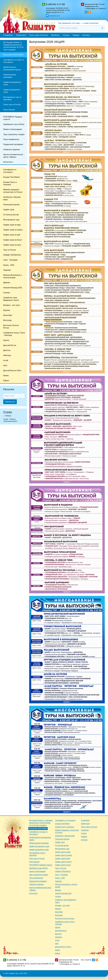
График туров (9, 210)
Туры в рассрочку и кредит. (14, 134)
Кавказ (6, 376)
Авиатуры (7, 355)
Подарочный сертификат (13, 144)
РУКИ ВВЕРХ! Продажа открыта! (13, 118)
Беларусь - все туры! (12, 305)
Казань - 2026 (9, 265)
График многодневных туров (12, 83)
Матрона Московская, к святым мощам (13, 276)
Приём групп (21, 35)
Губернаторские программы (10, 76)
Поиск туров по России (39, 35)
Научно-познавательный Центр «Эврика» (13, 156)
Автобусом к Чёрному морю (12, 198)
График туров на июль (12, 245)
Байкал (6, 381)
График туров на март (12, 225)
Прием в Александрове (13, 129)
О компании (8, 35)
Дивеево (7, 283)
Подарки (76, 35)
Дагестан (7, 350)
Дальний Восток (10, 345)
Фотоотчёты (8, 162)
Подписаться (10, 402)
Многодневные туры (11, 220)
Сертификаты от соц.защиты (10, 171)
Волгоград (7, 320)
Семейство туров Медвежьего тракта (11, 299)
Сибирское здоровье (12, 150)
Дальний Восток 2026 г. (13, 371)
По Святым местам (11, 215)
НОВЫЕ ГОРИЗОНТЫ (12, 255)
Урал (5, 365)
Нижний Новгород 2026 (13, 288)
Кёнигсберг (8, 315)
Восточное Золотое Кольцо (11, 327)
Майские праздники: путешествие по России (13, 191)
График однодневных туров (12, 91)
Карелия (7, 310)
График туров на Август (13, 240)
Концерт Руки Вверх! (12, 177)
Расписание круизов (11, 205)
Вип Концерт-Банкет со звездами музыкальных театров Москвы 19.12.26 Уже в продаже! (13, 46)
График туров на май (12, 235)
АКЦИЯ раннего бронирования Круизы (12, 68)
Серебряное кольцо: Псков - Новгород (14, 334)
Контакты (86, 35)
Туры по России (10, 250)
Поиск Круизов (9, 110)
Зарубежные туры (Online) (14, 124)
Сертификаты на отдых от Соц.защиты (14, 61)
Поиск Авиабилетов (11, 139)
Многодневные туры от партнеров (12, 98)
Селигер (7, 293)
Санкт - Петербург (10, 260)
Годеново (7, 270)
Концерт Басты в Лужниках (10, 183)
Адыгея (6, 340)
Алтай (6, 360)
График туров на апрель (13, 230)
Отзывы (66, 35)
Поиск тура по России (12, 105)
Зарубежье (55, 35)
